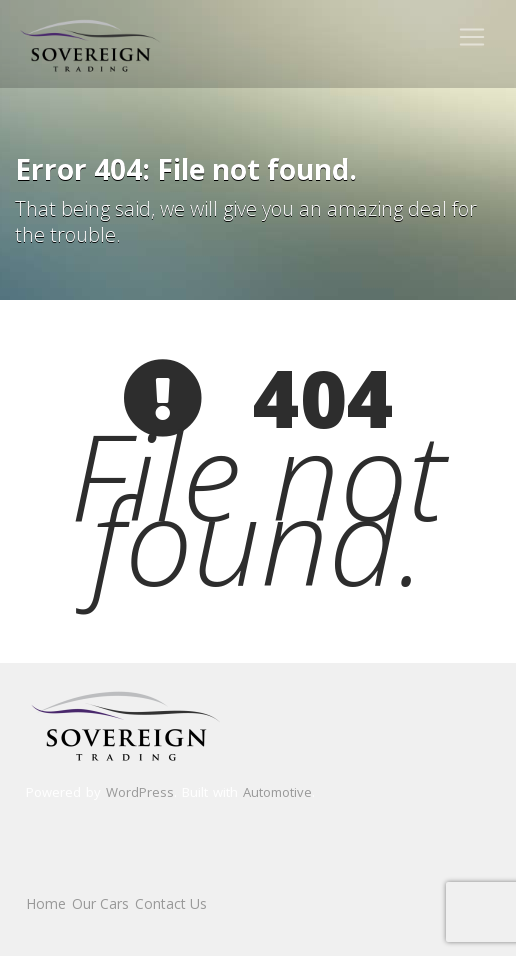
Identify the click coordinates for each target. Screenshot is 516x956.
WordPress (140, 792)
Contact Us (171, 903)
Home (46, 903)
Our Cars (100, 903)
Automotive (277, 792)
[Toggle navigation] (472, 37)
